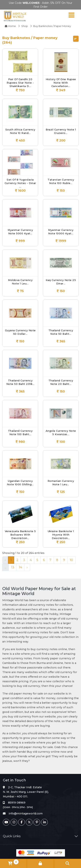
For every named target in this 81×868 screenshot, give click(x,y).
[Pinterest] (37, 822)
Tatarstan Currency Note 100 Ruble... (61, 181)
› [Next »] (27, 567)
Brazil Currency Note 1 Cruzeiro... (61, 131)
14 (20, 567)
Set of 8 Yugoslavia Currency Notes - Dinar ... (20, 183)
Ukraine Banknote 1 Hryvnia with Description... (61, 534)
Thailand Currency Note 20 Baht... (61, 382)
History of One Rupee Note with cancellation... (61, 82)
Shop (25, 26)
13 (13, 567)
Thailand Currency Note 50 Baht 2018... (20, 382)
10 (71, 560)
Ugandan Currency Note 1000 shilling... (20, 483)
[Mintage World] (15, 16)
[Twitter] (29, 822)
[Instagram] (14, 822)
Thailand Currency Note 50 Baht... (61, 332)
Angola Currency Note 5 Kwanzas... (61, 432)
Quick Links (12, 836)
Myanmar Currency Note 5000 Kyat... (20, 232)
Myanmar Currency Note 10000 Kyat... (61, 232)
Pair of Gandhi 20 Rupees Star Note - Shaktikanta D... (20, 82)
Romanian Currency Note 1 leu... (61, 483)
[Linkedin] (44, 822)
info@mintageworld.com (26, 813)
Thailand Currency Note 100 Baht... (20, 432)
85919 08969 (17, 803)
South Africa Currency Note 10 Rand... (20, 131)
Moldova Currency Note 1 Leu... (20, 282)
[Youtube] (6, 822)
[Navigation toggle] (71, 16)
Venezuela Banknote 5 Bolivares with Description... (20, 534)
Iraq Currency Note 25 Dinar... (61, 282)
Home (10, 26)
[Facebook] (21, 822)
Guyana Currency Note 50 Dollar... (20, 332)
